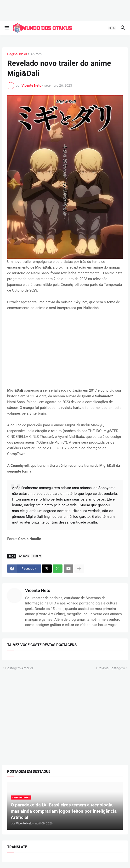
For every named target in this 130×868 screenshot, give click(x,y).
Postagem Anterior (19, 668)
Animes (36, 54)
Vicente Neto (38, 590)
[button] (7, 28)
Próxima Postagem (110, 668)
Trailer (37, 556)
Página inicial (17, 54)
